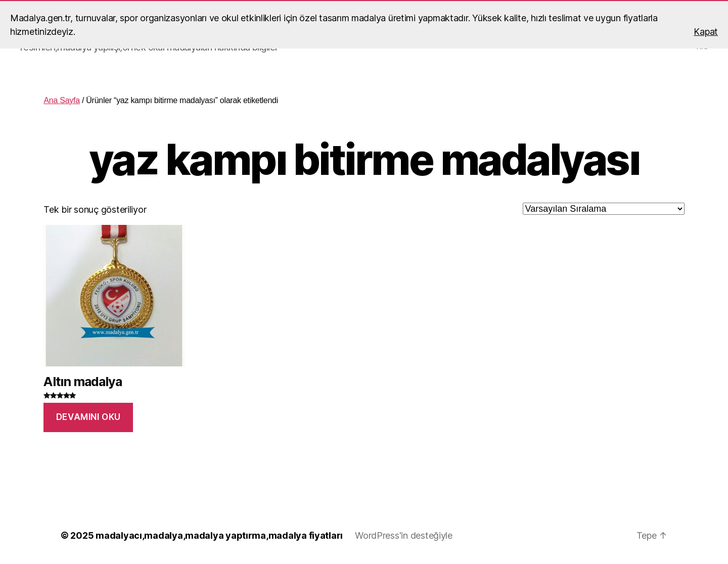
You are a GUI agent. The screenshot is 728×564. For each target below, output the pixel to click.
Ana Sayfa (61, 100)
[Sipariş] (604, 209)
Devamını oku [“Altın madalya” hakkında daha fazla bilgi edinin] (88, 417)
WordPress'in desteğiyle (404, 535)
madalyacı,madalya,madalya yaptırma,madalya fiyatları (219, 535)
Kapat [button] (706, 32)
